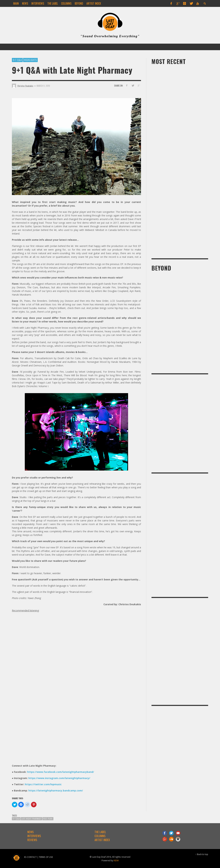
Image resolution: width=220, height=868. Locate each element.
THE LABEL (100, 832)
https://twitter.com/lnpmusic (43, 784)
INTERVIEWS (34, 836)
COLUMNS (100, 836)
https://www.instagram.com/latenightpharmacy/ (59, 778)
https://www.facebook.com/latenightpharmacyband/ (61, 772)
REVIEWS (32, 840)
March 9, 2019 (43, 86)
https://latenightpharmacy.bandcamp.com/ (56, 790)
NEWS (31, 832)
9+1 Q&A (17, 60)
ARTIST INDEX (102, 840)
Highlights (30, 60)
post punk (48, 819)
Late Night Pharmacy (32, 819)
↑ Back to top (202, 854)
